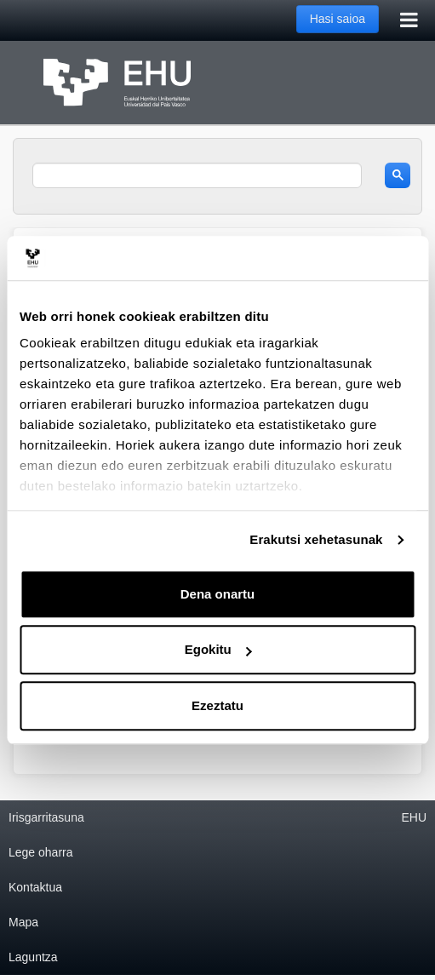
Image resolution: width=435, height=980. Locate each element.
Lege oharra (41, 852)
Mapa (23, 922)
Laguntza (33, 957)
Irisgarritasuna (46, 817)
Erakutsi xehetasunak (316, 540)
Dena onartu (218, 594)
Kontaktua (35, 887)
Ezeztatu (217, 705)
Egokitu (218, 650)
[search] (197, 175)
